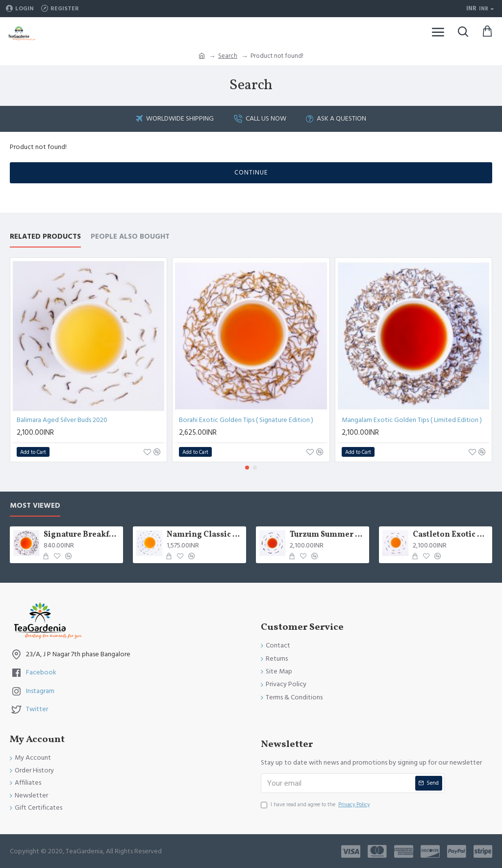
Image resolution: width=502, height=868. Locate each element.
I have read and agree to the (316, 805)
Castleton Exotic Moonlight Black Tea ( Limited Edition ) (451, 535)
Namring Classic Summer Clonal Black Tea (205, 535)
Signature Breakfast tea (82, 535)
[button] (247, 468)
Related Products (45, 237)
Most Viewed (35, 506)
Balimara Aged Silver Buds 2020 (62, 420)
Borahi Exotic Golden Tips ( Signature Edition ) (246, 420)
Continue (251, 173)
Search (228, 56)
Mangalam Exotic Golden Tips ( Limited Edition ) (412, 420)
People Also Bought (130, 237)
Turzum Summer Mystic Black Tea (328, 535)
